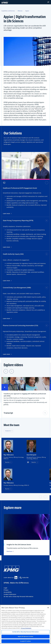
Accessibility (8, 592)
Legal (5, 588)
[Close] (48, 608)
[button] (48, 2)
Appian (27, 11)
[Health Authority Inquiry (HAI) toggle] (47, 254)
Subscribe (24, 578)
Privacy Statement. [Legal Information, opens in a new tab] (26, 628)
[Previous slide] (6, 371)
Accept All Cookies (25, 641)
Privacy (6, 590)
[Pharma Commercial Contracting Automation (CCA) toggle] (47, 325)
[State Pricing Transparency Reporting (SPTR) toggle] (47, 221)
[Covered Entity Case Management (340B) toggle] (47, 288)
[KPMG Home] (5, 2)
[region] (25, 624)
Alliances (20, 11)
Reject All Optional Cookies (26, 636)
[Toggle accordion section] (45, 413)
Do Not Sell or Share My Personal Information (18, 596)
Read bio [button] (7, 462)
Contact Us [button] (8, 431)
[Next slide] (12, 371)
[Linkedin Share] (16, 578)
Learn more (7, 214)
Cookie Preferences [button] (10, 594)
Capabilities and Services (8, 11)
